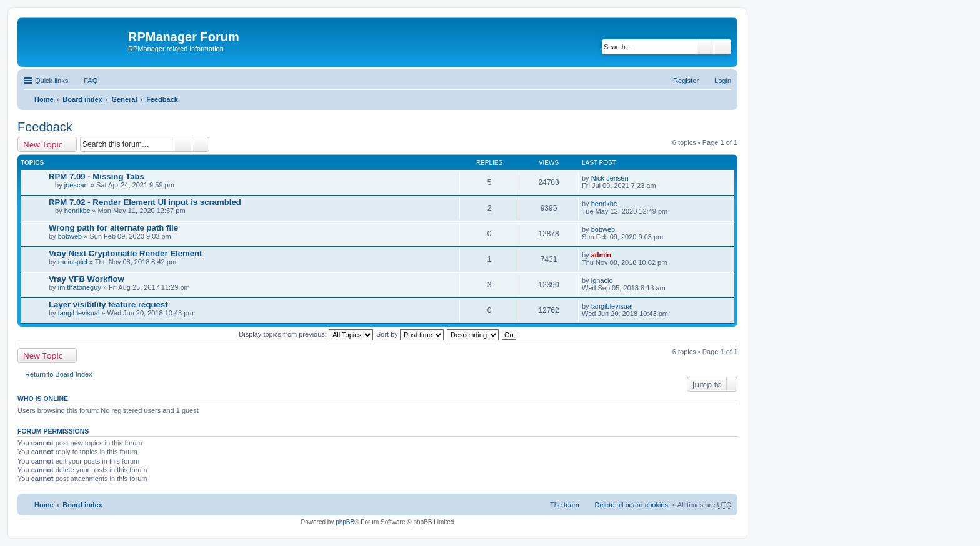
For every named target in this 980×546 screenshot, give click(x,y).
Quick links (52, 81)
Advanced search (723, 47)
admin (601, 255)
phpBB (345, 522)
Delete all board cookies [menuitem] (632, 505)
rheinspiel (73, 262)
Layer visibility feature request (108, 305)
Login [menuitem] (723, 81)
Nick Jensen (610, 178)
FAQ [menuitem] (91, 81)
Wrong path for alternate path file (113, 228)
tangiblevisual (79, 313)
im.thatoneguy (80, 287)
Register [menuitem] (686, 81)
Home (44, 99)
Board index (82, 99)
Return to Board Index (59, 374)
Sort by (410, 334)
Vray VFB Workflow (87, 279)
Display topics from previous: (306, 334)
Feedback (162, 99)
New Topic (43, 144)
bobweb (70, 236)
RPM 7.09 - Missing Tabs (97, 176)
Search (705, 47)
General (124, 99)
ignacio (602, 280)
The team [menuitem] (564, 505)
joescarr (77, 185)
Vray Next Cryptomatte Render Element (126, 253)
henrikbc (77, 211)
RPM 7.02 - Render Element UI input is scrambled (145, 202)
